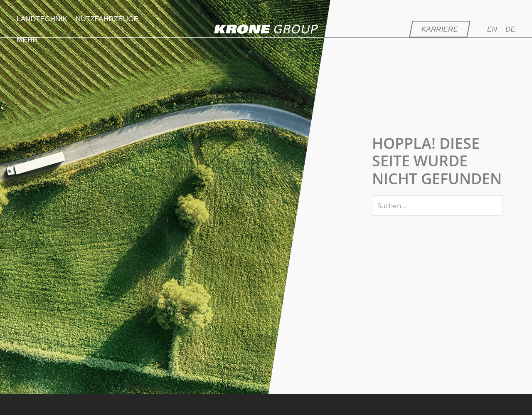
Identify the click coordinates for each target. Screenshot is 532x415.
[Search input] (437, 206)
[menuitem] (496, 29)
